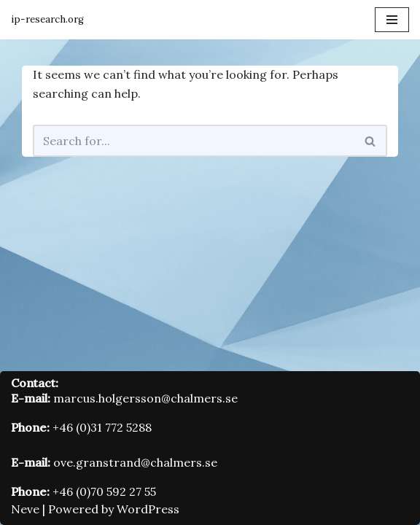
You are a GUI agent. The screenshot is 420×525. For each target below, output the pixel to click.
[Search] (194, 141)
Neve (25, 509)
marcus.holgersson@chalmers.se (145, 398)
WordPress (148, 509)
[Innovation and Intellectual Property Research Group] (47, 20)
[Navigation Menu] (392, 20)
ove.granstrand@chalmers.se (135, 462)
